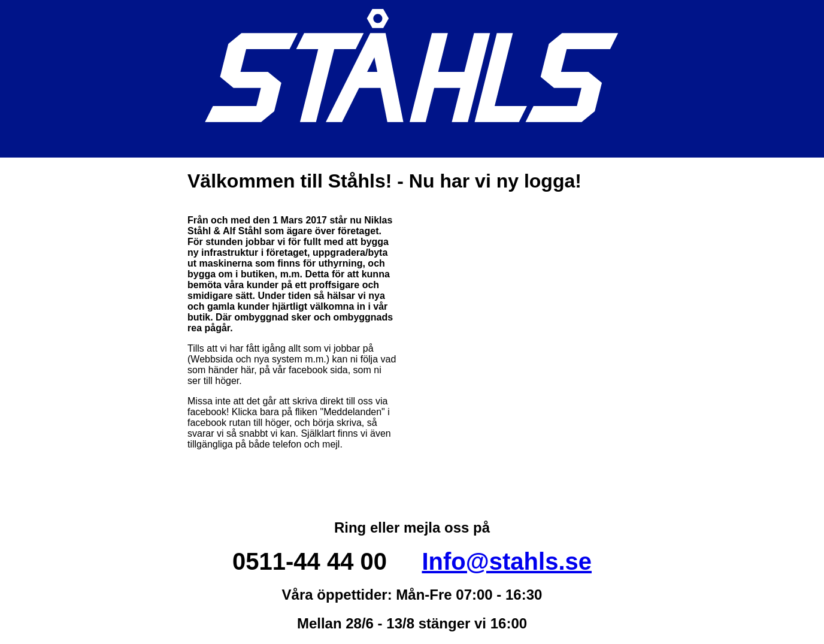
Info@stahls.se (507, 561)
